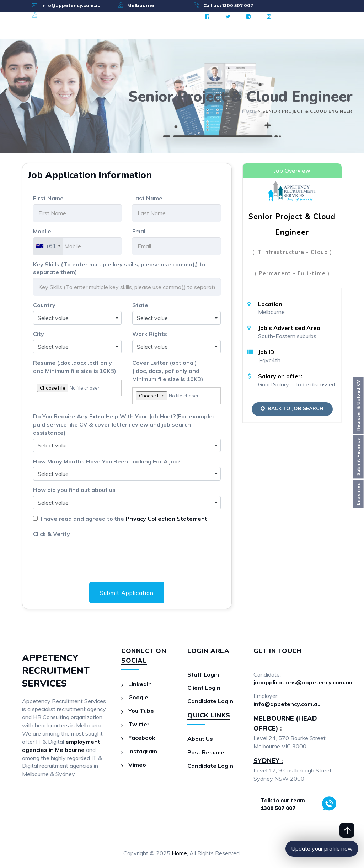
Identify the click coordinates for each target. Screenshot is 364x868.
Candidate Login (210, 701)
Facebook (142, 738)
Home (179, 853)
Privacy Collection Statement (166, 519)
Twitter (139, 724)
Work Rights (150, 334)
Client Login (204, 688)
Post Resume (206, 752)
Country (44, 305)
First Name (48, 198)
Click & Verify (52, 534)
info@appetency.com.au (71, 6)
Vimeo (137, 765)
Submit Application (127, 593)
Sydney (50, 15)
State (140, 305)
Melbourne (141, 6)
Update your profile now (322, 848)
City (39, 334)
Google (138, 698)
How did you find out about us (74, 490)
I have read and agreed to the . (123, 519)
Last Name (147, 198)
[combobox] (48, 246)
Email (140, 231)
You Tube (141, 711)
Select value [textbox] (53, 318)
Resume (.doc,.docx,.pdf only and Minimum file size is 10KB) (75, 367)
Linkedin (140, 684)
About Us (200, 739)
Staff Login (203, 674)
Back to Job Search (292, 408)
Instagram (143, 751)
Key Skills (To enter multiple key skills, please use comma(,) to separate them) (119, 268)
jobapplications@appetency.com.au (303, 683)
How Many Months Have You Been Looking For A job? (107, 461)
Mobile (42, 231)
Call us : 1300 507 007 (228, 6)
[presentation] (87, 554)
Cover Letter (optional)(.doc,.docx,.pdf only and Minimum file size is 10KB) (168, 371)
